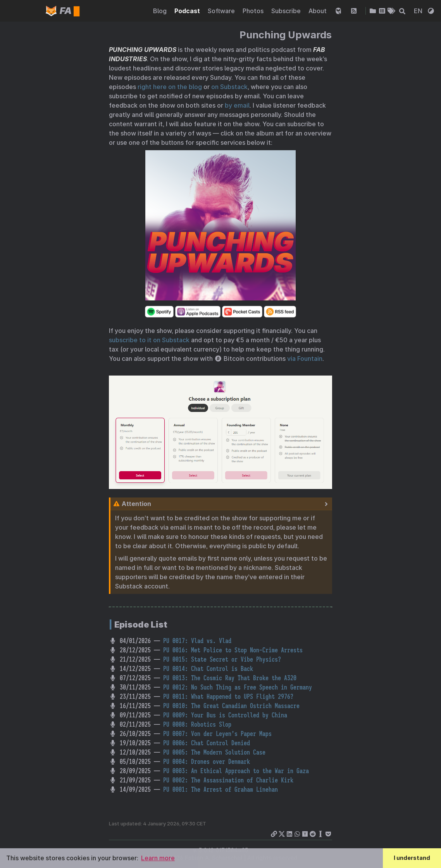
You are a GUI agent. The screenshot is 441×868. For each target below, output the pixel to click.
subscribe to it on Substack (149, 340)
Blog (161, 11)
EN (419, 11)
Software (222, 11)
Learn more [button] (158, 858)
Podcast (188, 11)
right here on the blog (170, 87)
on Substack (229, 87)
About (318, 11)
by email (237, 105)
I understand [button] (412, 858)
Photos (254, 11)
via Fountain (305, 359)
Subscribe (287, 11)
